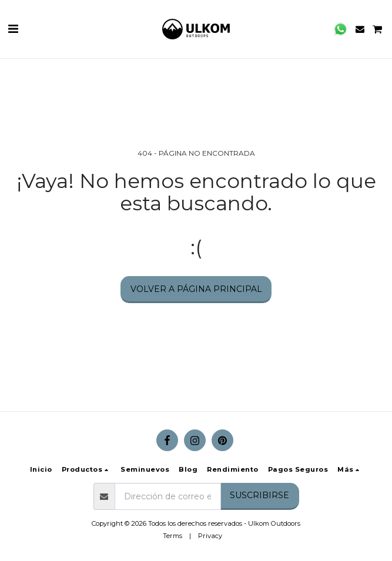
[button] (13, 29)
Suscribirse (259, 495)
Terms (172, 536)
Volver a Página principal (196, 289)
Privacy (210, 536)
